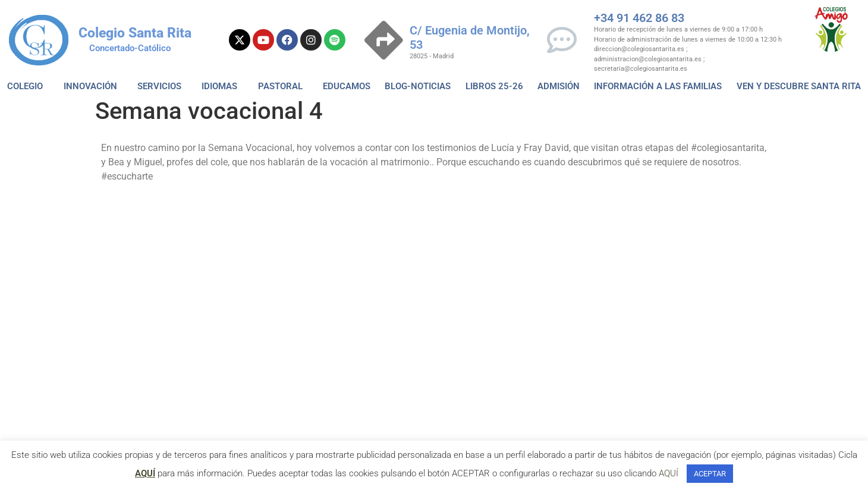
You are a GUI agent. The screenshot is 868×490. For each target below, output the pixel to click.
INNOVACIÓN (93, 86)
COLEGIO (28, 86)
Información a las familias (658, 86)
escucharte (70, 217)
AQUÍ (145, 473)
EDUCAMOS (347, 86)
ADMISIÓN (559, 86)
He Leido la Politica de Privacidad (317, 286)
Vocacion (117, 217)
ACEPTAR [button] (710, 474)
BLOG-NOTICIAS (418, 86)
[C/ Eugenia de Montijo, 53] (384, 40)
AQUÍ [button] (669, 473)
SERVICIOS (162, 86)
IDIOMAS (222, 86)
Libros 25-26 (494, 86)
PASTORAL (283, 86)
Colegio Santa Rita (135, 33)
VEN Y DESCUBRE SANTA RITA (799, 86)
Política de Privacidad (467, 256)
